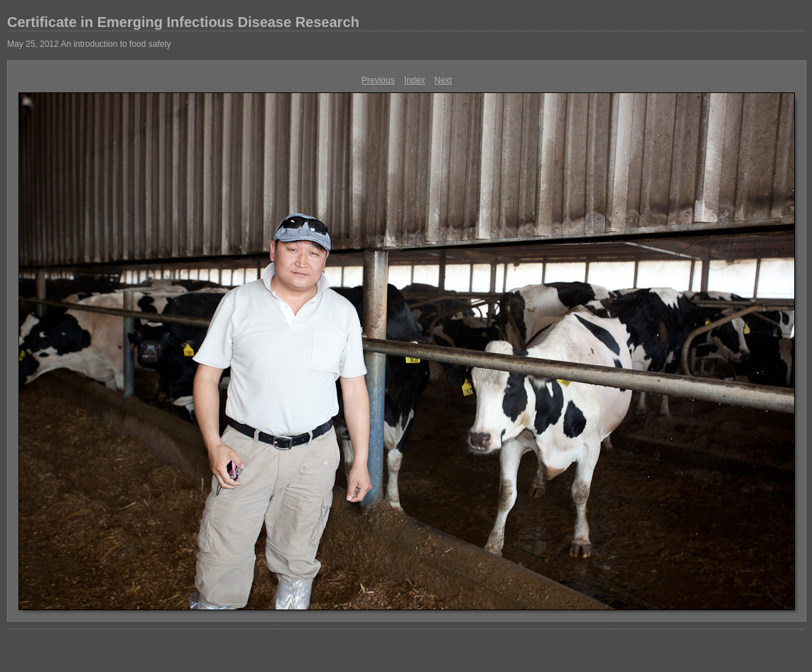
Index (415, 80)
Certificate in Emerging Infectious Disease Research (183, 22)
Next (444, 80)
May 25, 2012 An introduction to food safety (89, 44)
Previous (378, 80)
